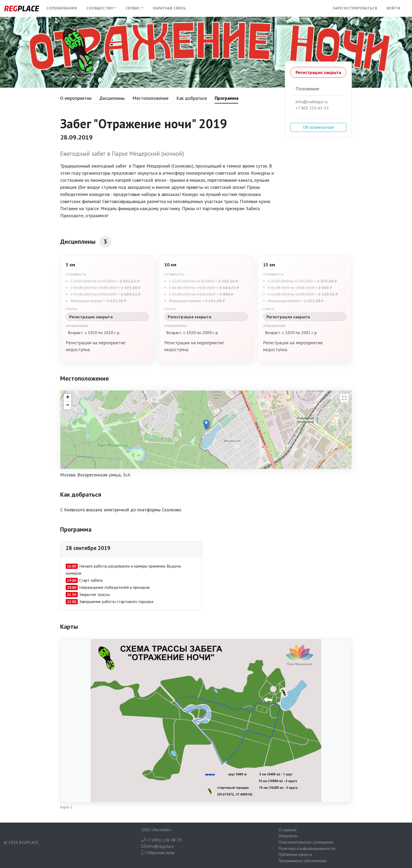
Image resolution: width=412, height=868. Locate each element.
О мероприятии (76, 98)
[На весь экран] (344, 398)
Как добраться (192, 98)
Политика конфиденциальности (307, 848)
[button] (101, 8)
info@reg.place (158, 846)
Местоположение (150, 98)
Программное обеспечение (303, 861)
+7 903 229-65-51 (312, 108)
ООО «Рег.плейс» (157, 830)
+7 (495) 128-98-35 (162, 840)
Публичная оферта (295, 854)
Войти (394, 8)
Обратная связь (169, 8)
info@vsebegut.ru (312, 102)
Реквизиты (288, 836)
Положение (307, 89)
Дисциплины (112, 98)
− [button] (68, 406)
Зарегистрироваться (355, 8)
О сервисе (288, 830)
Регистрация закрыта (318, 72)
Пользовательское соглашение (306, 842)
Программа (226, 98)
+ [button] (68, 398)
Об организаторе (318, 127)
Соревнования (62, 8)
